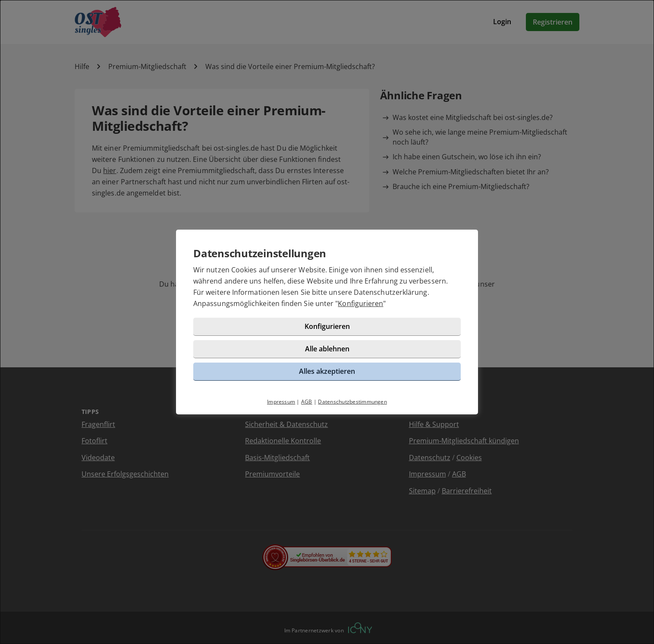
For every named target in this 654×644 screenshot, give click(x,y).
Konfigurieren (360, 303)
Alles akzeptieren (327, 371)
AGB (307, 402)
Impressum (281, 402)
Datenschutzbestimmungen (352, 402)
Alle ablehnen (327, 349)
